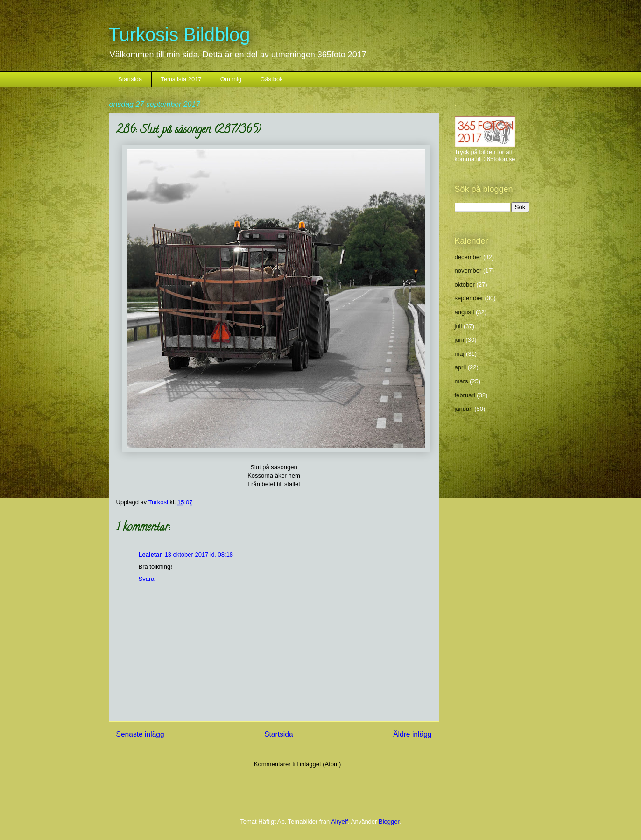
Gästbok (271, 79)
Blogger (389, 822)
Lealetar (150, 554)
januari (464, 409)
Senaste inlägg (140, 734)
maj (460, 354)
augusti (465, 312)
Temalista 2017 (181, 79)
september (469, 298)
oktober (465, 285)
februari (465, 395)
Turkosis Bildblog (180, 35)
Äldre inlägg (412, 734)
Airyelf (339, 822)
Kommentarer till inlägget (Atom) (297, 764)
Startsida (130, 79)
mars (461, 381)
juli (458, 326)
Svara (147, 579)
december (468, 257)
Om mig (231, 79)
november (468, 271)
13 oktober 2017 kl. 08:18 (199, 554)
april (461, 367)
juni (459, 340)
